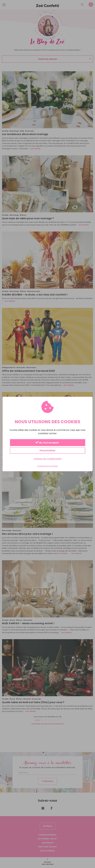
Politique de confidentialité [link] (48, 459)
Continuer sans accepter (47, 466)
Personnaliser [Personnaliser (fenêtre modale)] (48, 450)
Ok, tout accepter (47, 443)
